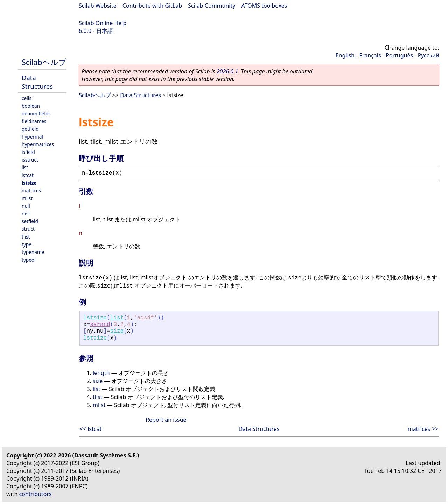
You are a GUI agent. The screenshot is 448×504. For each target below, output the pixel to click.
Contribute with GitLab (152, 6)
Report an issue (166, 420)
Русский (429, 55)
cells (27, 98)
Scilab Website (98, 6)
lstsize (29, 183)
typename (33, 252)
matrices (31, 190)
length (101, 373)
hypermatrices (38, 144)
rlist (26, 214)
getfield (30, 129)
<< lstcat (91, 429)
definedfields (36, 113)
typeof (29, 260)
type (27, 244)
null (26, 206)
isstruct (30, 160)
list (25, 167)
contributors (36, 494)
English (345, 55)
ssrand (100, 325)
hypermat (33, 137)
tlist (26, 237)
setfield (30, 221)
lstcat (28, 175)
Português (399, 55)
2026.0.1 (227, 71)
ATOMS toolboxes (264, 6)
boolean (31, 106)
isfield (28, 152)
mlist (27, 198)
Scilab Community (212, 6)
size (117, 331)
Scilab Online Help (103, 23)
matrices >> (423, 429)
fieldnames (34, 121)
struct (28, 229)
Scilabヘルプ (44, 62)
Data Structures (37, 82)
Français (370, 55)
